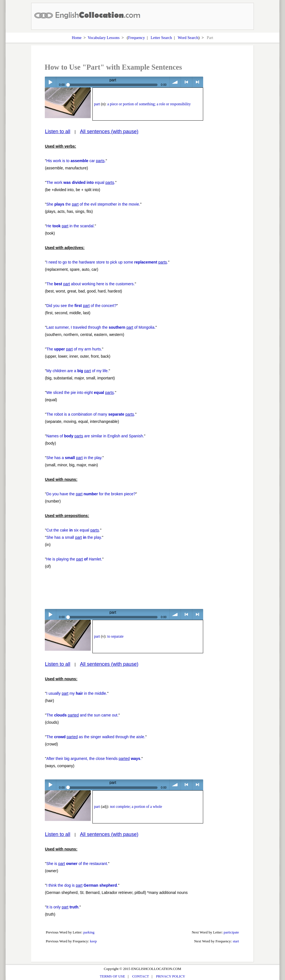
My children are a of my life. (77, 371)
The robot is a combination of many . (91, 414)
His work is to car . (76, 161)
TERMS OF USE (113, 976)
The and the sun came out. (82, 715)
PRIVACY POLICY (170, 976)
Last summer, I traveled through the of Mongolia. (101, 327)
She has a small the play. (74, 537)
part (97, 104)
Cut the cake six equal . (73, 530)
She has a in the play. (74, 458)
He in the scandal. (70, 226)
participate (231, 932)
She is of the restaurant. (77, 864)
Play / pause (50, 82)
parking (89, 932)
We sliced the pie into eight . (80, 393)
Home (77, 38)
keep (93, 941)
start (236, 941)
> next (198, 82)
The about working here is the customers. (90, 284)
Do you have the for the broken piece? (91, 494)
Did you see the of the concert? (81, 306)
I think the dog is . (82, 885)
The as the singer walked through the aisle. (96, 737)
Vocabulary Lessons (104, 38)
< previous (186, 82)
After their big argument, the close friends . (94, 759)
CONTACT (141, 976)
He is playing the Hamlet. (74, 559)
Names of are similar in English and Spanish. (95, 436)
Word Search (188, 38)
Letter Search (161, 38)
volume (175, 82)
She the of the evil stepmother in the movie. (93, 204)
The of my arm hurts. (74, 349)
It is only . (63, 907)
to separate (115, 636)
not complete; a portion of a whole (136, 807)
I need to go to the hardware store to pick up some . (107, 262)
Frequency (136, 38)
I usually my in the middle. (77, 693)
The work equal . (81, 182)
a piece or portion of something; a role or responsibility (149, 104)
